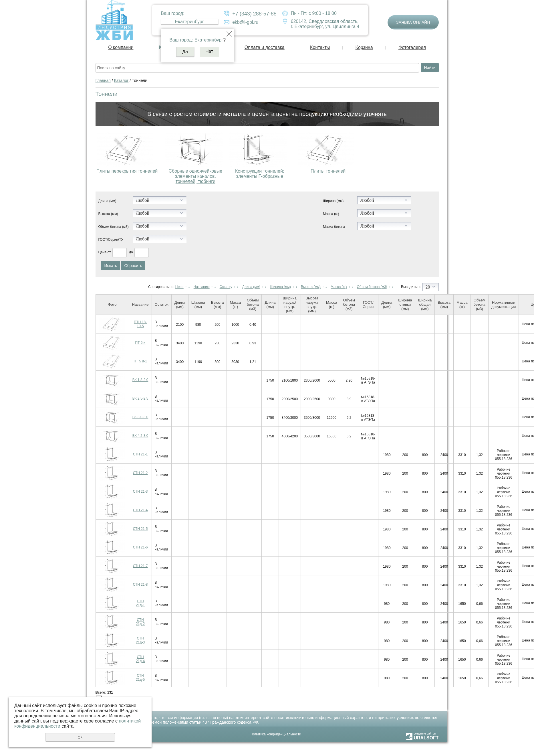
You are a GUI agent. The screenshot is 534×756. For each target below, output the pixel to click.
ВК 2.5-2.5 (140, 398)
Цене (179, 287)
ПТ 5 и (140, 343)
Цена (103, 252)
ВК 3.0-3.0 (140, 417)
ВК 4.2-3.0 (140, 436)
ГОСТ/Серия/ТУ (111, 240)
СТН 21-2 (140, 473)
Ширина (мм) (333, 201)
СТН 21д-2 (140, 622)
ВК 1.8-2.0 (140, 380)
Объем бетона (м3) (114, 227)
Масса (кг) (331, 214)
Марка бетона (334, 227)
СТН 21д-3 (140, 640)
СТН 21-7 (140, 566)
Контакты (320, 47)
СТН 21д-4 (140, 659)
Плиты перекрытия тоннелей (127, 171)
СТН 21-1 (140, 454)
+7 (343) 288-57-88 (254, 14)
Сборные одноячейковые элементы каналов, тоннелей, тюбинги (196, 176)
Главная (103, 80)
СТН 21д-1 (140, 603)
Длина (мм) (107, 201)
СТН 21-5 (140, 529)
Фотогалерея (412, 47)
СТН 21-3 (140, 492)
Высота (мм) (108, 214)
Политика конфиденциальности (276, 734)
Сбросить (133, 266)
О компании (121, 47)
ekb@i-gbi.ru (245, 22)
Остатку (226, 287)
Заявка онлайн (413, 22)
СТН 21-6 (140, 547)
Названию (202, 287)
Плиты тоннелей (328, 171)
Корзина (364, 47)
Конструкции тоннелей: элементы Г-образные (260, 174)
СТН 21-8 (140, 585)
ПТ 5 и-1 (140, 361)
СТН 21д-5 (140, 678)
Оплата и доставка (265, 47)
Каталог (121, 80)
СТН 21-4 (140, 510)
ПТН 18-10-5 (140, 324)
